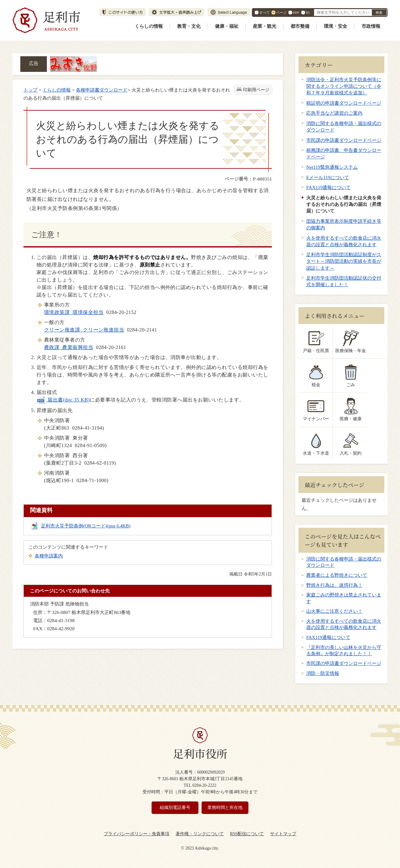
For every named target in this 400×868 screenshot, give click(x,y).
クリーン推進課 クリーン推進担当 (84, 330)
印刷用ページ (256, 90)
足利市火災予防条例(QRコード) (86, 526)
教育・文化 (189, 26)
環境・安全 (335, 26)
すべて (265, 12)
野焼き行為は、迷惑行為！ (334, 585)
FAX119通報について (328, 187)
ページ (281, 12)
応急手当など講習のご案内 (334, 113)
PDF (296, 12)
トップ (30, 90)
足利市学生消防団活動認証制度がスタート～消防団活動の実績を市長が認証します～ (344, 261)
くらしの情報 (149, 26)
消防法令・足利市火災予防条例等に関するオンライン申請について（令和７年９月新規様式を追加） (344, 86)
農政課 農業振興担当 (69, 347)
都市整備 (300, 26)
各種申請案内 (49, 556)
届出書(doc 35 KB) (63, 400)
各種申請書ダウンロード (102, 90)
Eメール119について (328, 177)
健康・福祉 (227, 26)
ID (308, 12)
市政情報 (371, 26)
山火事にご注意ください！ (334, 611)
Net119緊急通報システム (332, 167)
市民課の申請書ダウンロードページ (344, 140)
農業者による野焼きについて (337, 575)
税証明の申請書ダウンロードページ (344, 103)
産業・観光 (265, 26)
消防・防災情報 (323, 673)
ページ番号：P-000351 (248, 179)
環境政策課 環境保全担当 (74, 312)
